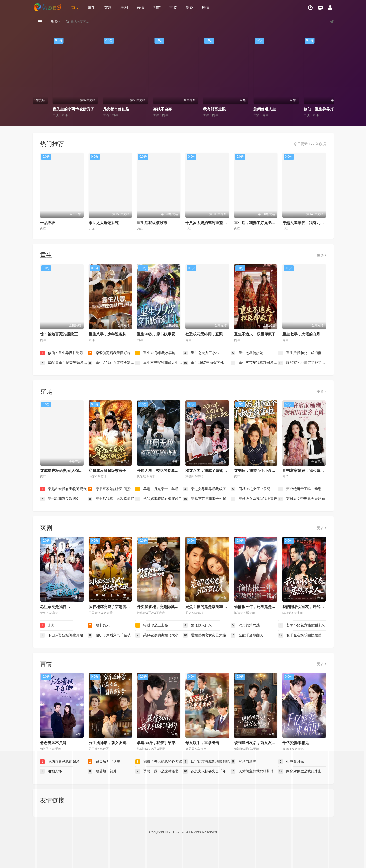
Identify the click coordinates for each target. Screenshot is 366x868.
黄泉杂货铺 (44, 109)
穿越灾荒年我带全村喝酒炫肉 (207, 499)
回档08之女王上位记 (251, 489)
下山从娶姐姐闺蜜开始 (62, 635)
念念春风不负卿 (53, 743)
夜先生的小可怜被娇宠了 (106, 109)
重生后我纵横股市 (152, 223)
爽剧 (124, 7)
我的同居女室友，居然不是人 (307, 607)
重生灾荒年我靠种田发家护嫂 (255, 363)
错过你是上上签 (152, 625)
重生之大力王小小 (201, 353)
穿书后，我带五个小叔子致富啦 (260, 470)
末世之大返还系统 (104, 223)
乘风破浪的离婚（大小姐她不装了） (159, 635)
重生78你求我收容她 (155, 353)
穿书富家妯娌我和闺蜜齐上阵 (112, 489)
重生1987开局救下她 (203, 363)
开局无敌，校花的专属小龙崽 (161, 470)
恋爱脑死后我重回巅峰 (109, 353)
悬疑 (189, 7)
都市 (157, 7)
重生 (92, 7)
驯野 (48, 625)
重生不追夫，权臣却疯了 (255, 334)
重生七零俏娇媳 (247, 353)
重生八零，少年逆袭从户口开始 (115, 334)
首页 (75, 7)
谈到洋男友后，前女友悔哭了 (259, 743)
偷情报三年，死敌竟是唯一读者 (260, 607)
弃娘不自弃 (195, 109)
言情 (140, 7)
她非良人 (99, 625)
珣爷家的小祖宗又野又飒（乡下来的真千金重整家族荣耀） (302, 363)
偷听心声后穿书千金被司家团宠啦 (112, 635)
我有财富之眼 (247, 109)
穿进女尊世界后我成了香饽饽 (207, 489)
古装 (173, 7)
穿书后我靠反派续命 (60, 499)
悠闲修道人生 (297, 109)
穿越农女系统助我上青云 (254, 499)
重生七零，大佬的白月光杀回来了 (311, 334)
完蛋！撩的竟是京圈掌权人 (208, 607)
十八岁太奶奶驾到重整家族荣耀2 (213, 223)
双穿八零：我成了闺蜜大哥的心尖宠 (215, 470)
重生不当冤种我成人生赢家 (159, 363)
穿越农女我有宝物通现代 (63, 489)
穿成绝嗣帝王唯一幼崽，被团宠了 (302, 489)
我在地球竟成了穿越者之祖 (111, 607)
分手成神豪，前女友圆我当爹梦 (115, 743)
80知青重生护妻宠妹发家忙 (64, 363)
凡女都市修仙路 (148, 109)
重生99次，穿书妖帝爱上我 (160, 334)
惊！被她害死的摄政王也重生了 (66, 334)
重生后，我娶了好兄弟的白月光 (260, 223)
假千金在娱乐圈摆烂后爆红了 (302, 635)
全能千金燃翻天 (247, 635)
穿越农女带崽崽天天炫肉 (302, 499)
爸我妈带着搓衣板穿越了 (159, 499)
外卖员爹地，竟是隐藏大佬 (160, 607)
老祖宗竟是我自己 (55, 607)
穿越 (108, 7)
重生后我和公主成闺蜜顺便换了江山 (302, 353)
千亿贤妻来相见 (296, 743)
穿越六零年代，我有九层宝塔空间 (311, 223)
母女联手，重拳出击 (202, 743)
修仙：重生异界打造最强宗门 (64, 353)
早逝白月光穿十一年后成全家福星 (159, 489)
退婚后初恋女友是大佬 (205, 635)
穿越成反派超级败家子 (107, 470)
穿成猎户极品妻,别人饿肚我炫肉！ (69, 470)
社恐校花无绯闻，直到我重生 (210, 334)
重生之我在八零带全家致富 (112, 363)
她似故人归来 (198, 625)
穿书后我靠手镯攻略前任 (111, 499)
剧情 (206, 7)
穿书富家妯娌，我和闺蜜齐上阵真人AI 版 (317, 470)
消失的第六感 (245, 625)
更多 (321, 255)
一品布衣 (48, 223)
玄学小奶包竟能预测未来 (302, 625)
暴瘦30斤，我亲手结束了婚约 (162, 743)
